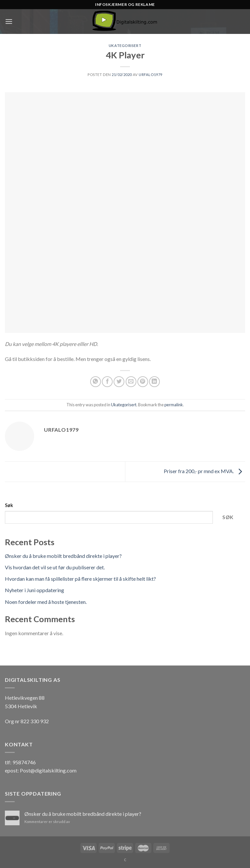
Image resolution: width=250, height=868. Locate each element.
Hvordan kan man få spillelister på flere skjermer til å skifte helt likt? (80, 579)
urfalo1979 (151, 75)
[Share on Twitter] (119, 382)
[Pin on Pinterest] (143, 382)
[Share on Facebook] (107, 382)
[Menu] (9, 21)
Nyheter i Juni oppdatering (35, 590)
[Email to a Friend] (131, 382)
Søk (9, 505)
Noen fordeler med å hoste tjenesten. (46, 602)
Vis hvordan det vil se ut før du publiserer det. (55, 567)
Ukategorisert (125, 45)
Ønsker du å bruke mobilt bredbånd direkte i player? (63, 556)
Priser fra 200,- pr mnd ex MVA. (204, 471)
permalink (174, 405)
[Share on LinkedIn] (154, 382)
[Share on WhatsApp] (96, 382)
